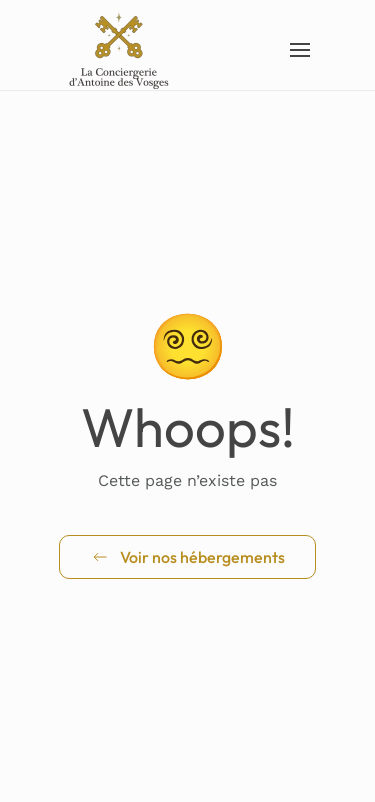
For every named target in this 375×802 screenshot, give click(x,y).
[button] (301, 50)
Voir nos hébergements (187, 557)
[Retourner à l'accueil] (120, 50)
